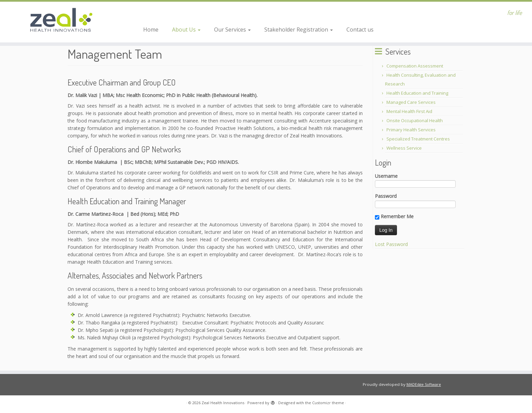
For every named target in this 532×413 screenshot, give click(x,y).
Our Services (232, 30)
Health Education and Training (417, 93)
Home (151, 30)
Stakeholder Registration (299, 30)
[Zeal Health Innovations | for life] (61, 22)
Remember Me (394, 217)
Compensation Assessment (415, 66)
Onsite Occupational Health (415, 120)
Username (386, 176)
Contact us (360, 30)
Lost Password (391, 244)
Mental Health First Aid (409, 111)
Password (386, 196)
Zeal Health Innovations (223, 403)
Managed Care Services (411, 102)
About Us (186, 30)
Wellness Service (404, 148)
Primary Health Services (411, 130)
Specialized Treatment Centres (418, 139)
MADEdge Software (424, 384)
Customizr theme (328, 403)
